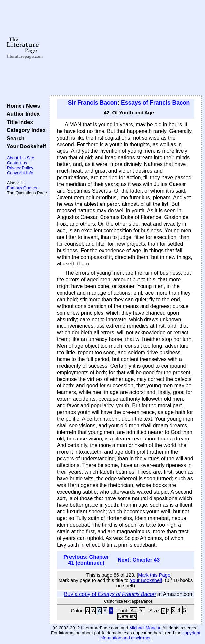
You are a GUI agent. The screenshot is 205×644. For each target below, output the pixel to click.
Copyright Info (20, 173)
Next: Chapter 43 (139, 560)
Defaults (127, 616)
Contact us (17, 163)
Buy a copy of (110, 594)
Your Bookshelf (25, 146)
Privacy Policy (20, 168)
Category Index (25, 130)
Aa (134, 611)
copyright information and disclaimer (150, 635)
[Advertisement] (126, 48)
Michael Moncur (145, 628)
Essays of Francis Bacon (155, 103)
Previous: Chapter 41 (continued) (86, 560)
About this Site (21, 158)
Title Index (18, 122)
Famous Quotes (22, 188)
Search (14, 138)
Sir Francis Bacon (93, 103)
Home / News (22, 106)
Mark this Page (154, 575)
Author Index (22, 114)
